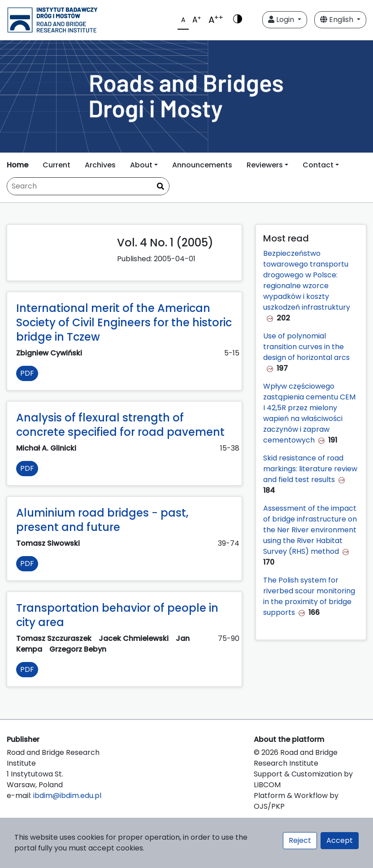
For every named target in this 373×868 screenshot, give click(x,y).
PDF (27, 373)
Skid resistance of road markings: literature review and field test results (310, 469)
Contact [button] (318, 165)
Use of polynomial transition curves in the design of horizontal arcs (306, 347)
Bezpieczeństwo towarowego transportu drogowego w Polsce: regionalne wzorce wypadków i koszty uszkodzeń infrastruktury (307, 280)
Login (282, 20)
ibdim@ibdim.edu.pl (67, 796)
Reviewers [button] (265, 165)
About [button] (141, 165)
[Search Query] (88, 186)
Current (56, 165)
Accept (340, 840)
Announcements (202, 165)
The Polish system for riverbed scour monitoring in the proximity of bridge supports (309, 596)
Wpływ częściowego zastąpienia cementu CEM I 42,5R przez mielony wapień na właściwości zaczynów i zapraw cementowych (309, 413)
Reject (300, 840)
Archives (100, 165)
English (338, 20)
